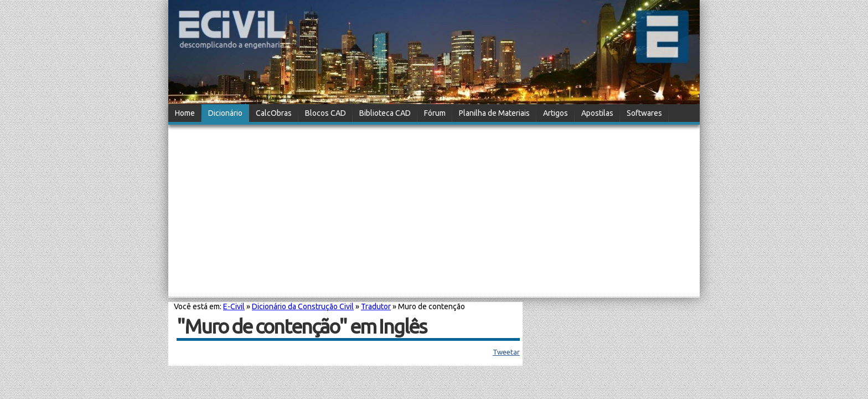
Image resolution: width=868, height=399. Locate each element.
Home (185, 113)
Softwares (644, 113)
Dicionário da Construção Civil (303, 306)
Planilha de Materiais (494, 113)
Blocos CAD (325, 113)
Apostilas (597, 113)
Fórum (435, 113)
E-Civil (234, 306)
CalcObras (274, 113)
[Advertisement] (434, 212)
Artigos (556, 113)
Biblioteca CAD (385, 113)
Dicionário (225, 113)
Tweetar (506, 352)
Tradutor (376, 306)
